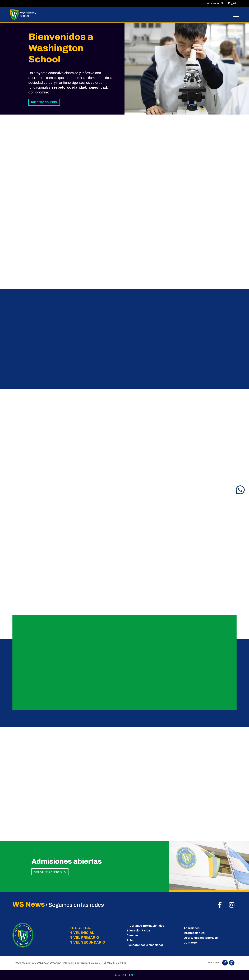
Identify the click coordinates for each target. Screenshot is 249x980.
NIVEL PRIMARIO (84, 938)
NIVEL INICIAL (82, 933)
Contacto (190, 943)
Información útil (215, 3)
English (232, 3)
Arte (130, 940)
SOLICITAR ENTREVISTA (50, 872)
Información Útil (194, 933)
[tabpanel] (187, 68)
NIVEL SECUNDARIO (87, 942)
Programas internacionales (145, 926)
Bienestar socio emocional (145, 945)
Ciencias (133, 935)
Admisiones (192, 928)
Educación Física (138, 931)
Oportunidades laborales (201, 938)
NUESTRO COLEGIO (44, 102)
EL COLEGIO (80, 928)
